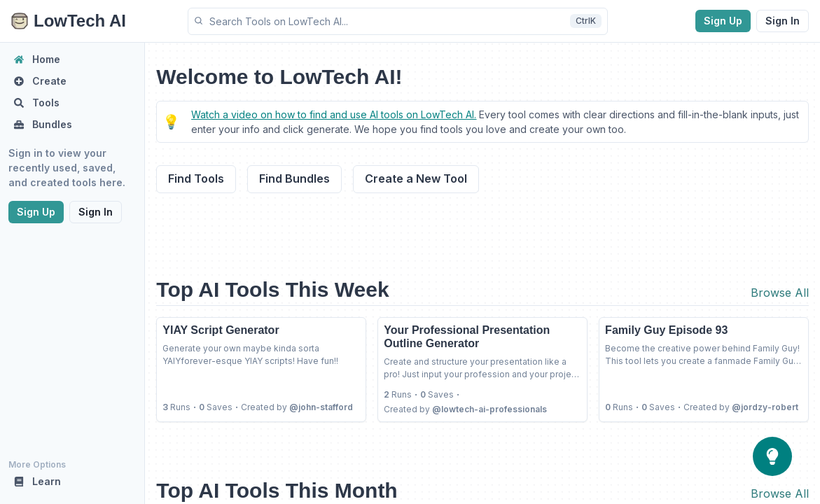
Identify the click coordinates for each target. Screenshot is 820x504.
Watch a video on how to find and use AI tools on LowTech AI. (334, 114)
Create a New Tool (416, 178)
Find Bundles (294, 178)
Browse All (780, 293)
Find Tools (196, 178)
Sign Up (723, 21)
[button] (398, 21)
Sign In (783, 21)
